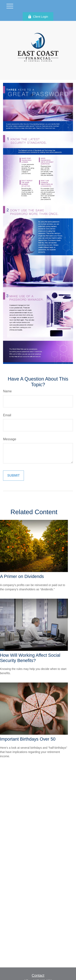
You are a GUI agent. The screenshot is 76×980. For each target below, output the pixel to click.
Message (10, 439)
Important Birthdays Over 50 (28, 739)
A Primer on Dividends (22, 576)
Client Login (38, 17)
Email (7, 415)
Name (7, 391)
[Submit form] (13, 476)
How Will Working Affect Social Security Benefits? (30, 658)
